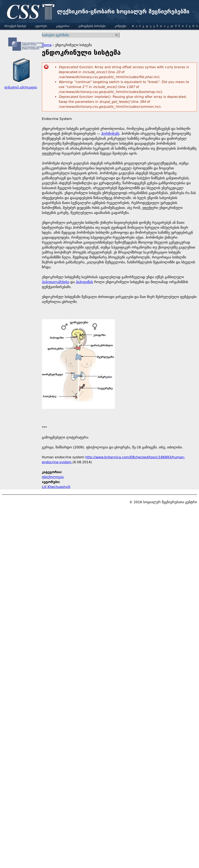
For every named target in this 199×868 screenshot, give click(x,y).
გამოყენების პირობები (92, 26)
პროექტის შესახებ (15, 26)
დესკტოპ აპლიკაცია (21, 87)
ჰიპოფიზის (84, 282)
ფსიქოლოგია (53, 477)
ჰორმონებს (110, 134)
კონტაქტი (121, 26)
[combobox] (78, 35)
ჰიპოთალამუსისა (56, 282)
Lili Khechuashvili (56, 487)
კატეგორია (63, 26)
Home (47, 45)
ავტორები (41, 26)
